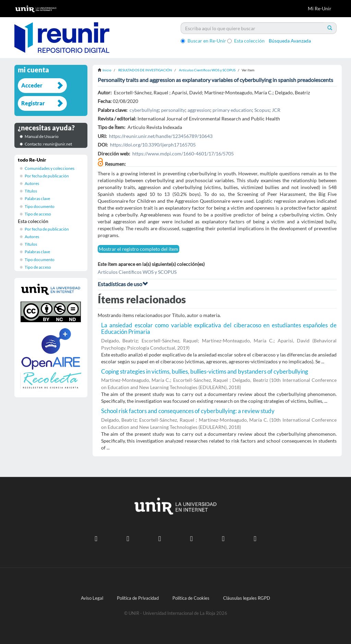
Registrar (33, 103)
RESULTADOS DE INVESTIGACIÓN (145, 70)
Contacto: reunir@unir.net (48, 144)
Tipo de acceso (38, 214)
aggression (199, 110)
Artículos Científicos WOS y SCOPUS (207, 70)
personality (173, 110)
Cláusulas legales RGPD (247, 598)
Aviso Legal (92, 598)
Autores (32, 183)
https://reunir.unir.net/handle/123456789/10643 (161, 136)
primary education (232, 110)
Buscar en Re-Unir (203, 41)
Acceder (32, 85)
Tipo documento (40, 206)
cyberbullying (144, 110)
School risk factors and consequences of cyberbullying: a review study (188, 411)
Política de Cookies (191, 598)
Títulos (31, 191)
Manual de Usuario (42, 136)
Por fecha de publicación (47, 176)
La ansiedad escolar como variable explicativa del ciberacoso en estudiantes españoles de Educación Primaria (219, 328)
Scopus (262, 110)
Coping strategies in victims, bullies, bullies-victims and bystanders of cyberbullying (205, 371)
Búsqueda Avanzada (290, 41)
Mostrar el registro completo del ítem (138, 249)
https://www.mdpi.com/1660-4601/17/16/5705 (183, 154)
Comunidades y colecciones (50, 168)
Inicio (107, 70)
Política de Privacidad (138, 598)
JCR (276, 110)
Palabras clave (37, 198)
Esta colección (246, 41)
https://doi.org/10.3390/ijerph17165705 (153, 145)
